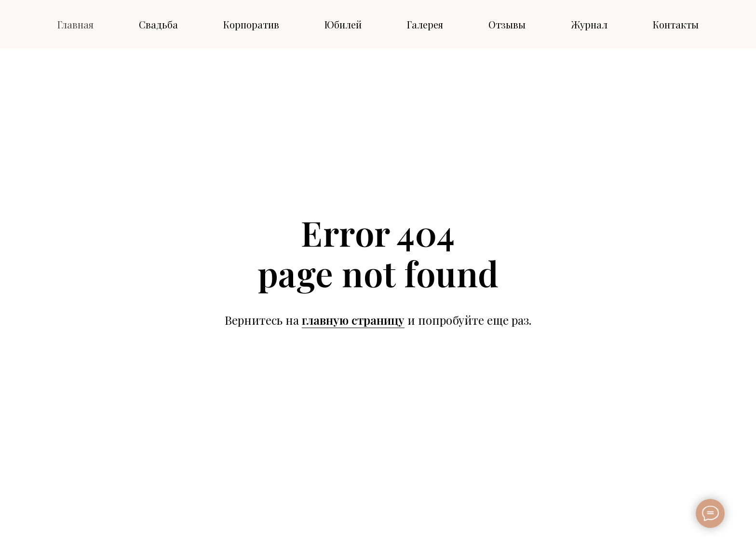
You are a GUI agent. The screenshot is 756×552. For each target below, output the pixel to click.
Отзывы (507, 24)
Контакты (676, 24)
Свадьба (158, 24)
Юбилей (343, 24)
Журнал (589, 24)
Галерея (425, 24)
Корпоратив (251, 24)
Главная (75, 24)
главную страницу (353, 320)
